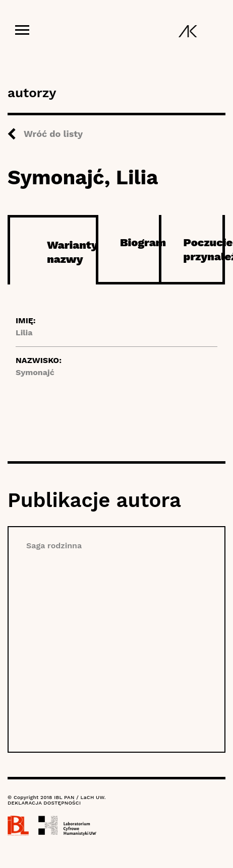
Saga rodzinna (54, 546)
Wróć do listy (53, 134)
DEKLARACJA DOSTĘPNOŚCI (44, 803)
